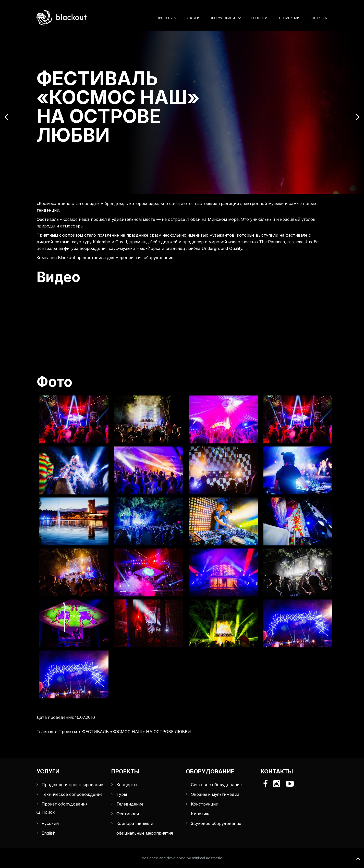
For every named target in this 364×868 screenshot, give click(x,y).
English (48, 833)
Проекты (165, 18)
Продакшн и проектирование (72, 785)
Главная (45, 732)
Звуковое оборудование (216, 823)
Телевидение (130, 804)
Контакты (319, 18)
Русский (50, 823)
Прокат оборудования (65, 804)
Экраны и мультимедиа (215, 794)
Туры (122, 794)
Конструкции (205, 804)
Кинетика (201, 814)
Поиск (46, 812)
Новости (259, 18)
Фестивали (128, 814)
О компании (288, 18)
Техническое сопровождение (72, 794)
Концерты (127, 785)
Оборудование (223, 18)
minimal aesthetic (207, 858)
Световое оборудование (216, 785)
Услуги (193, 18)
